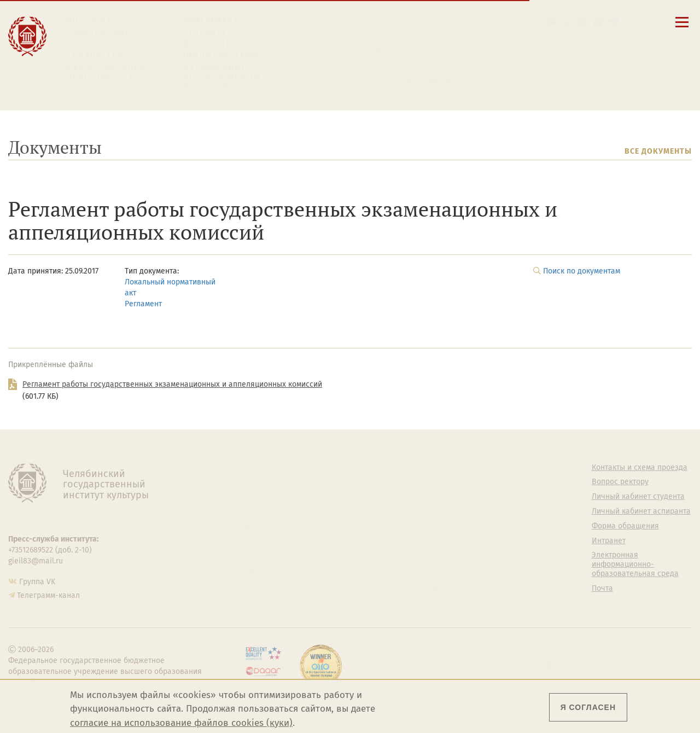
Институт (89, 21)
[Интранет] (598, 22)
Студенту (205, 32)
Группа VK (37, 582)
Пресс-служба (267, 570)
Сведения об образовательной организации (414, 24)
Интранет (609, 541)
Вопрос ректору (620, 482)
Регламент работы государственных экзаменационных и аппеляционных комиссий (172, 384)
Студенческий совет (453, 559)
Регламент (143, 304)
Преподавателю (221, 56)
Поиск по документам (582, 271)
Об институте (265, 468)
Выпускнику (213, 44)
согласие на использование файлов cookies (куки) (181, 723)
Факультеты (263, 511)
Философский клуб (451, 521)
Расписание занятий (395, 49)
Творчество (96, 56)
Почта (602, 589)
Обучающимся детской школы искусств (222, 76)
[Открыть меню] (682, 28)
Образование (98, 32)
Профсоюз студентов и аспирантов (458, 540)
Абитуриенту (214, 21)
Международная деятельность (106, 72)
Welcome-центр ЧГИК (455, 482)
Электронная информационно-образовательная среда (414, 84)
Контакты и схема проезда (406, 38)
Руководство (264, 482)
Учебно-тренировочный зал (460, 501)
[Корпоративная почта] (582, 22)
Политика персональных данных (461, 593)
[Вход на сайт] (614, 22)
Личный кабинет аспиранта (408, 69)
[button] (551, 22)
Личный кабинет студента (405, 59)
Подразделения (270, 497)
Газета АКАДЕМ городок (459, 574)
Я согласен (588, 707)
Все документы (658, 151)
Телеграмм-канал (48, 595)
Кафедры (258, 526)
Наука (81, 44)
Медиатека (261, 555)
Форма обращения (625, 526)
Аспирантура (265, 541)
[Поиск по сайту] (567, 22)
